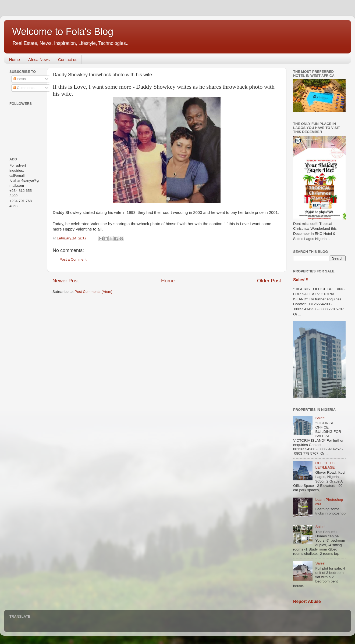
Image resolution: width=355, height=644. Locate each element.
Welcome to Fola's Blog (63, 32)
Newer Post (66, 281)
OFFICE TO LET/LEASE (325, 465)
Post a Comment (73, 259)
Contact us (68, 60)
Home (15, 60)
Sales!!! (301, 280)
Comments (24, 88)
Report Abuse (307, 601)
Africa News (39, 60)
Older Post (269, 281)
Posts (19, 79)
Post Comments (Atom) (94, 292)
